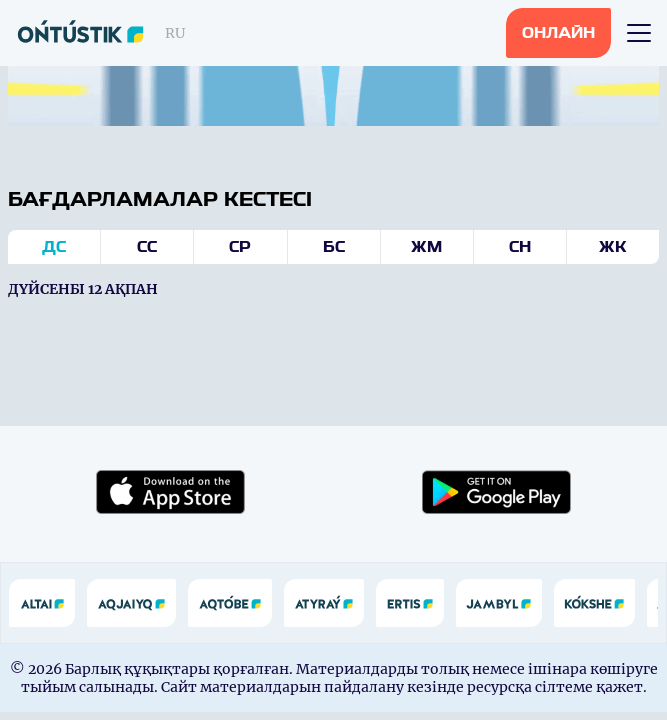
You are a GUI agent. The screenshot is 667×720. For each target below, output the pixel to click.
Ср (240, 247)
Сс (147, 247)
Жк (613, 247)
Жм (426, 247)
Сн (520, 247)
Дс (54, 247)
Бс (334, 247)
